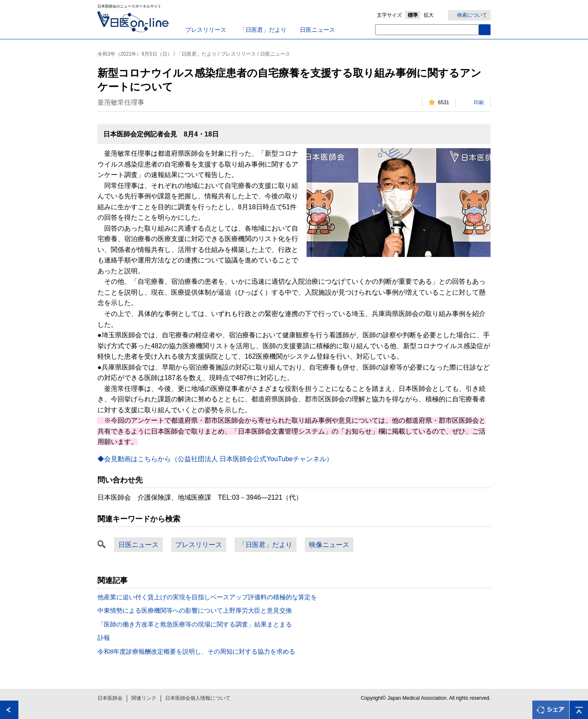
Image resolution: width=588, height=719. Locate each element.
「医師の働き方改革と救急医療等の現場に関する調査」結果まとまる (195, 624)
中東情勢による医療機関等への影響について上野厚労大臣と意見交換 (195, 610)
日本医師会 (110, 698)
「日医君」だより (263, 30)
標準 (413, 15)
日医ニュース (317, 30)
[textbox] (427, 30)
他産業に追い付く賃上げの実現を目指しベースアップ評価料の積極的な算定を (207, 597)
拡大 (429, 15)
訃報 (104, 638)
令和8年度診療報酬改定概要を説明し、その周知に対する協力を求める (196, 651)
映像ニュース (329, 545)
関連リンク (144, 698)
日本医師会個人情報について (198, 698)
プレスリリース (206, 30)
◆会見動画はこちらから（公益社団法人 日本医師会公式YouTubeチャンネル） (215, 459)
